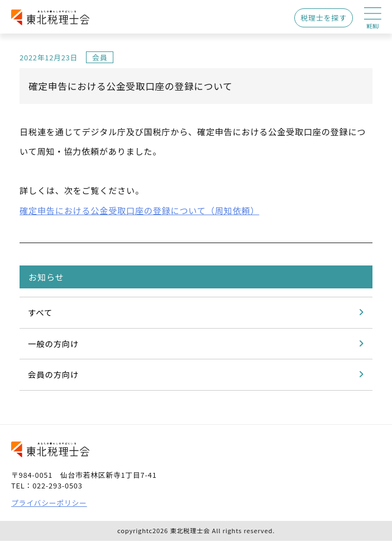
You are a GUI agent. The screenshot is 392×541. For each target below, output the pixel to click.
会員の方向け (53, 374)
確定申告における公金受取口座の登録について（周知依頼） (139, 210)
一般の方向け (53, 343)
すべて (40, 312)
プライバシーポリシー (49, 503)
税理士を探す (324, 18)
